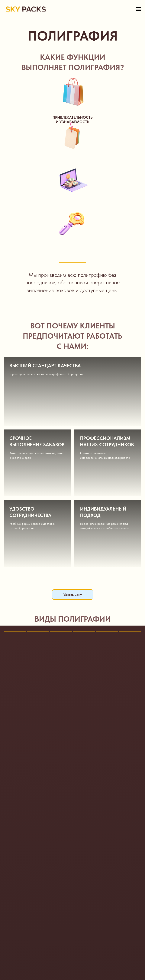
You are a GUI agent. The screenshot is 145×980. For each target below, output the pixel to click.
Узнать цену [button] (73, 595)
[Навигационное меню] (139, 9)
